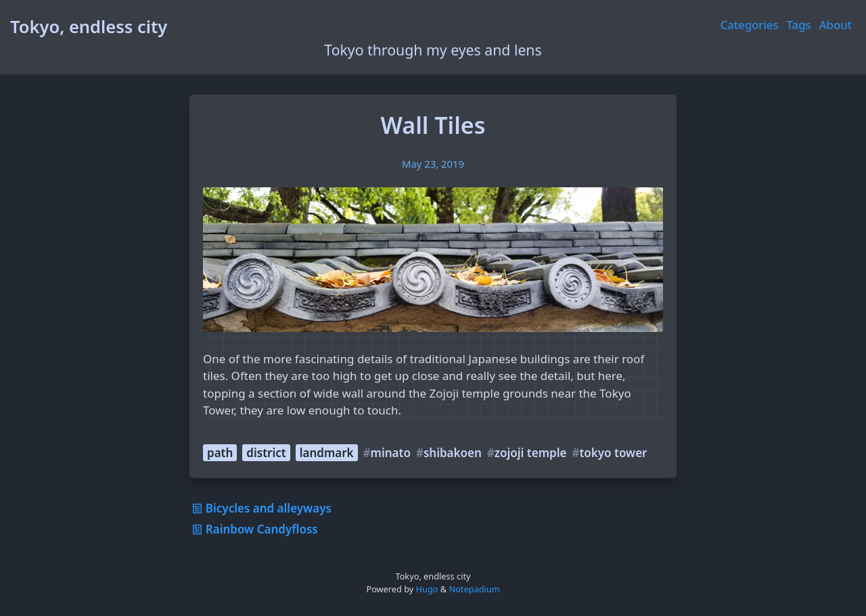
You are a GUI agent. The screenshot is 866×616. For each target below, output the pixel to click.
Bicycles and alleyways (260, 508)
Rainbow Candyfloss (254, 529)
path (220, 453)
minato (391, 453)
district (266, 453)
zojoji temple (531, 453)
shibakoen (453, 453)
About (836, 25)
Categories (750, 25)
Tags (799, 25)
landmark (327, 453)
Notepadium (474, 589)
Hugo (427, 589)
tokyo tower (613, 453)
